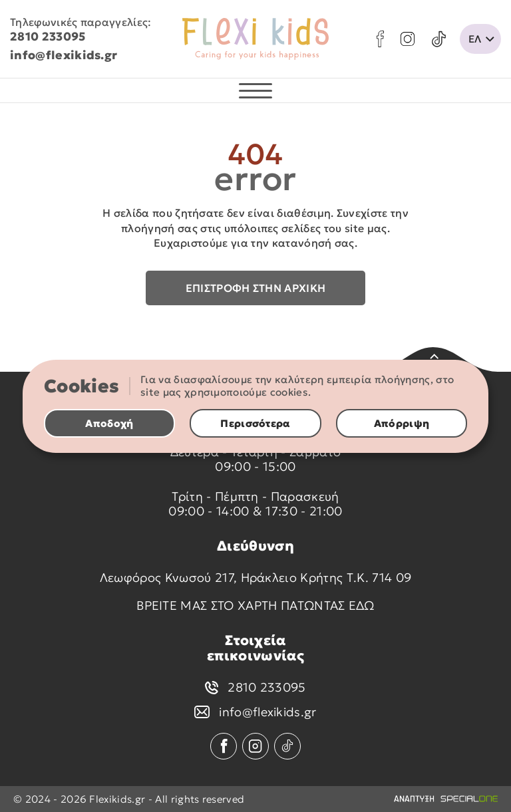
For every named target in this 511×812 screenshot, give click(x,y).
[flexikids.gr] (255, 39)
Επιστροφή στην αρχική (256, 288)
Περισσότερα (255, 423)
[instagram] (408, 39)
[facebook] (380, 39)
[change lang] (480, 39)
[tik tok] (439, 39)
